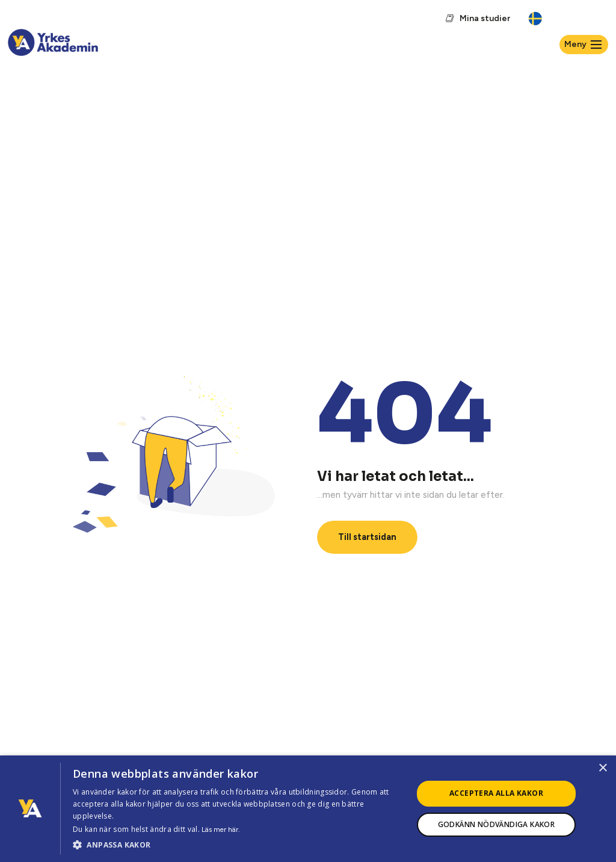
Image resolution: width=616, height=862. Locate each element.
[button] (238, 845)
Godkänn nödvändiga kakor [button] (497, 824)
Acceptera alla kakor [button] (496, 793)
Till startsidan (367, 537)
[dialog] (308, 809)
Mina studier (485, 18)
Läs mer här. (221, 829)
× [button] (602, 768)
